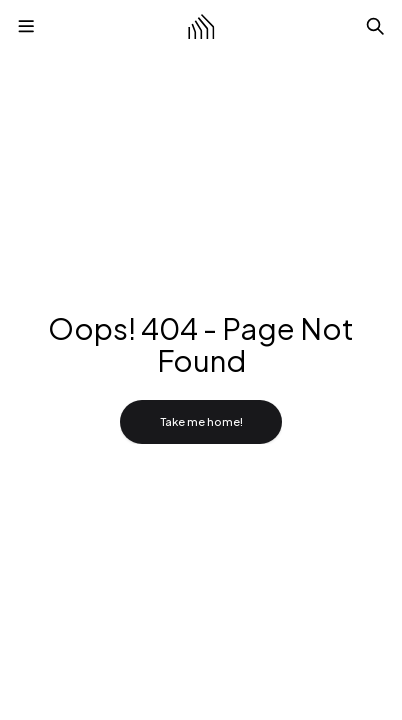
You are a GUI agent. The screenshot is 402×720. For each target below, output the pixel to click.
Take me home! (201, 421)
